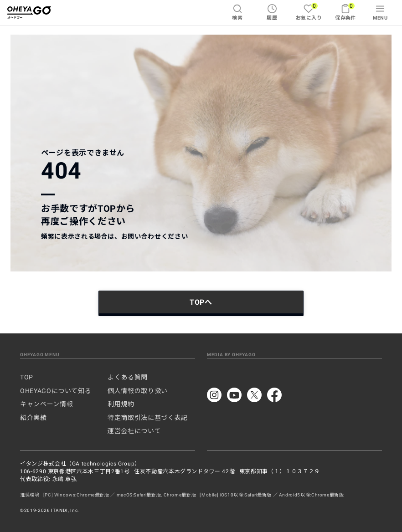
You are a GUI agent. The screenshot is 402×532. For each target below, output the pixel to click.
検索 (237, 12)
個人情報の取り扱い (138, 391)
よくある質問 (128, 377)
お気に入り (309, 12)
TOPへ (201, 302)
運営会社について (134, 431)
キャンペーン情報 (46, 404)
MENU (380, 12)
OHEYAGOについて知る (56, 391)
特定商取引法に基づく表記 (148, 418)
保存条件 (345, 12)
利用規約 (121, 404)
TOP (27, 377)
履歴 (272, 12)
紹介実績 (33, 418)
